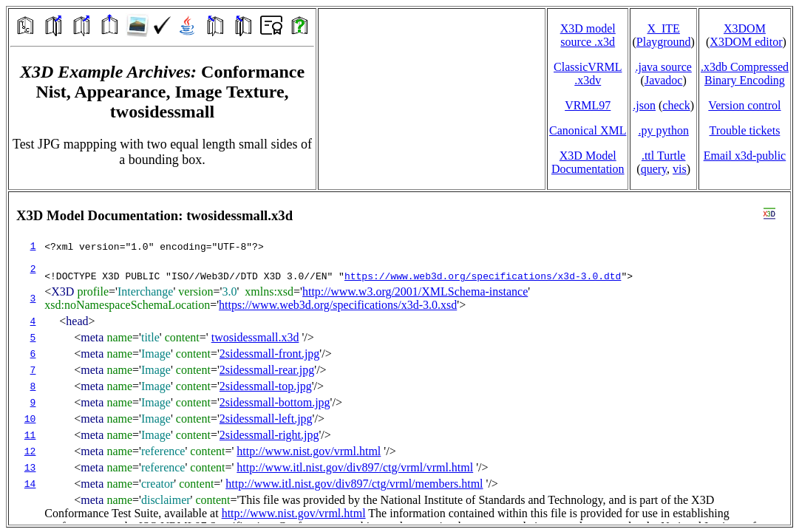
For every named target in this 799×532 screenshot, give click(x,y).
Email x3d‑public (745, 156)
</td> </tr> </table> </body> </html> (399, 358)
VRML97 (588, 105)
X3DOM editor (746, 42)
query (654, 169)
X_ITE (663, 28)
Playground (664, 42)
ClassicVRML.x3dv (588, 74)
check (676, 105)
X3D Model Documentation (588, 162)
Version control (744, 105)
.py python (663, 130)
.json (644, 105)
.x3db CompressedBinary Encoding (745, 74)
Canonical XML (588, 130)
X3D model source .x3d (588, 35)
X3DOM (745, 28)
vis (680, 169)
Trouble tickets (745, 130)
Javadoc (664, 80)
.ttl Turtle (664, 156)
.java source (663, 67)
